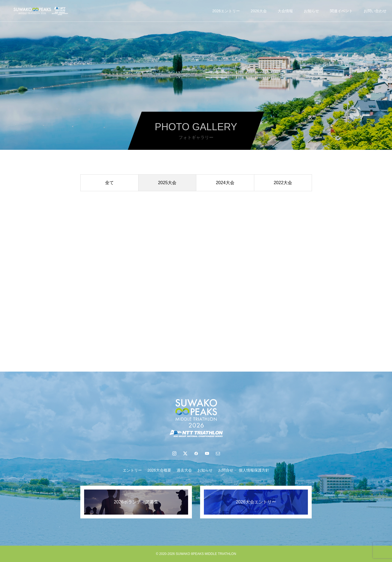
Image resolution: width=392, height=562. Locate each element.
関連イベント (341, 11)
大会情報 (285, 11)
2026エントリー (226, 11)
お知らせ (311, 11)
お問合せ (226, 470)
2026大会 (259, 11)
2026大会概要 (159, 470)
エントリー (132, 470)
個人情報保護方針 (254, 470)
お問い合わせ (375, 11)
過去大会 (184, 470)
